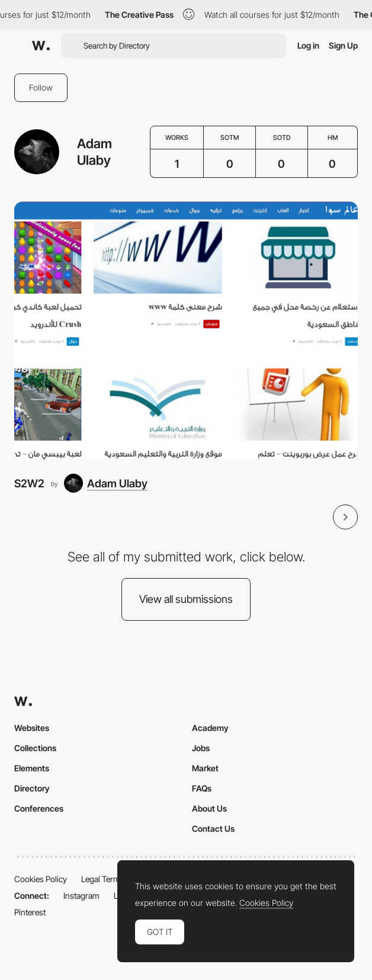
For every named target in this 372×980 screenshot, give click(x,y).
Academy (210, 728)
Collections (35, 748)
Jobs (201, 748)
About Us (209, 808)
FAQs (202, 788)
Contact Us (213, 829)
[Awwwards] (41, 46)
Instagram (81, 896)
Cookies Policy (41, 879)
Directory (32, 788)
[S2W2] (186, 331)
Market (205, 768)
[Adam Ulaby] (106, 483)
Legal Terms (103, 879)
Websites (32, 728)
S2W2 (29, 483)
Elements (32, 768)
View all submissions (186, 599)
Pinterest (30, 912)
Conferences (39, 808)
